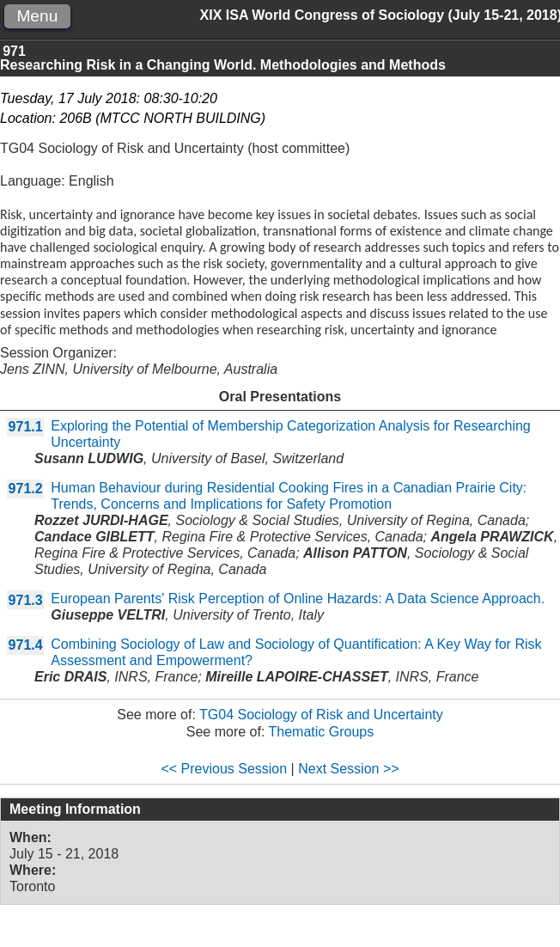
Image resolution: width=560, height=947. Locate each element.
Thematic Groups (322, 732)
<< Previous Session (224, 769)
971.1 (26, 427)
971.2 (26, 489)
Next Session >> (348, 769)
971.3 (26, 600)
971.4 (26, 645)
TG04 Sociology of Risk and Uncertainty (321, 715)
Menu (37, 16)
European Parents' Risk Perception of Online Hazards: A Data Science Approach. (298, 599)
